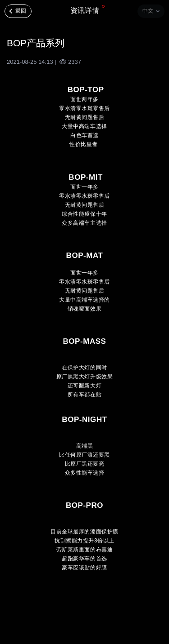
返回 (21, 11)
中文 (148, 11)
